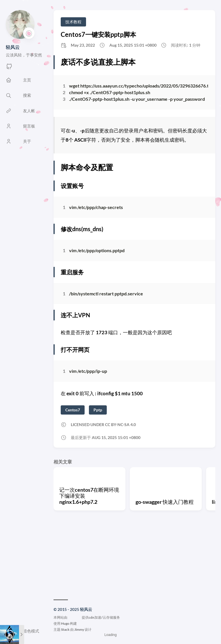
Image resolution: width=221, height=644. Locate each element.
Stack (65, 629)
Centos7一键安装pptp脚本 (98, 34)
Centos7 (73, 410)
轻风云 (13, 47)
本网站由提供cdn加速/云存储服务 (87, 617)
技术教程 (73, 22)
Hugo (65, 623)
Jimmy (79, 629)
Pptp (98, 410)
